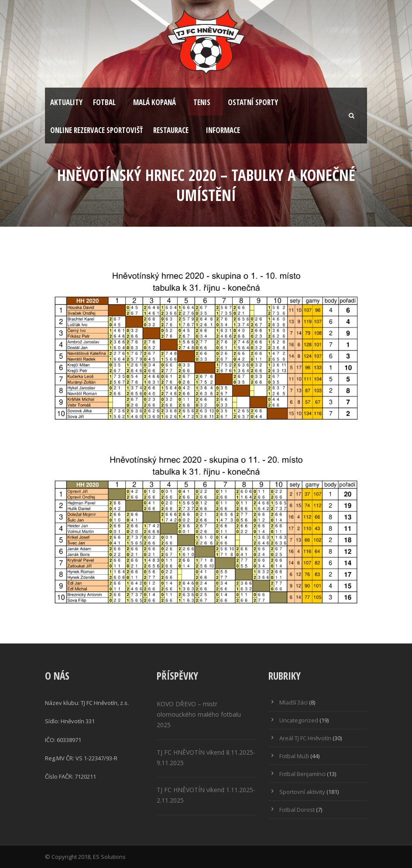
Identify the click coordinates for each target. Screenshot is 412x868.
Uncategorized (299, 720)
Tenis (202, 102)
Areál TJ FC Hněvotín (305, 738)
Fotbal (104, 102)
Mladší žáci (294, 702)
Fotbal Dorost (297, 810)
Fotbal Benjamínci (302, 774)
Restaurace (171, 130)
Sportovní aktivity (302, 792)
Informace (223, 130)
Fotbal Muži (294, 756)
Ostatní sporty (253, 102)
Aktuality (66, 102)
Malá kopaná (154, 102)
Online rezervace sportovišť (96, 130)
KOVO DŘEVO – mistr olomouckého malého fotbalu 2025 (199, 714)
